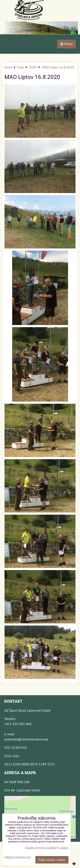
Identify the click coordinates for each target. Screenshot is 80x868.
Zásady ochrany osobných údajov (47, 848)
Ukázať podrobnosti (18, 857)
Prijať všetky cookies (52, 860)
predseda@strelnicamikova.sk (26, 739)
